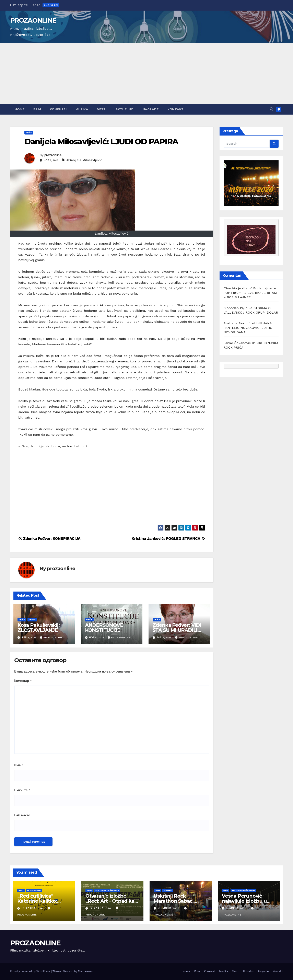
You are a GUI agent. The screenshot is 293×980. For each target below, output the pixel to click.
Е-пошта (22, 790)
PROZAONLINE (33, 20)
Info (21, 890)
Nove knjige (34, 890)
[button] (271, 109)
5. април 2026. (237, 908)
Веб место (22, 815)
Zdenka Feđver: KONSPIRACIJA (49, 539)
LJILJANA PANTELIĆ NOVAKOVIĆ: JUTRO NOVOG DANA (248, 328)
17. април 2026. (33, 908)
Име (19, 765)
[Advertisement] (146, 73)
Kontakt (176, 109)
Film (37, 109)
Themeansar (86, 971)
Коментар (23, 681)
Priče (29, 133)
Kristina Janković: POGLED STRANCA (168, 539)
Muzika (82, 109)
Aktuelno (125, 109)
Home (20, 109)
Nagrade (151, 109)
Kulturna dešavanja (107, 890)
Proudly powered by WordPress (31, 971)
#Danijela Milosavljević (84, 160)
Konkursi (58, 109)
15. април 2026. (169, 908)
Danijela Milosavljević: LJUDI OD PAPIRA (101, 142)
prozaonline (53, 155)
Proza (32, 620)
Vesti (102, 109)
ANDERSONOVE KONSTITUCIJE (105, 628)
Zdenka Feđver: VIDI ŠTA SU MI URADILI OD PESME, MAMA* (177, 630)
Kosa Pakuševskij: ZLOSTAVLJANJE (39, 628)
